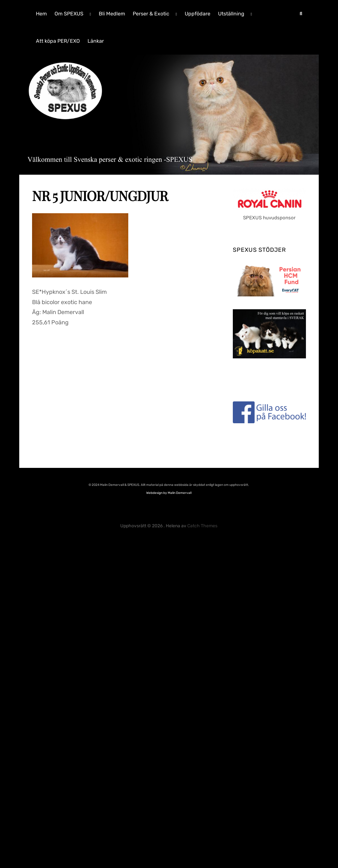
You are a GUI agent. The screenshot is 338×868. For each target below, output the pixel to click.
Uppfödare (198, 14)
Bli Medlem (112, 14)
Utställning (231, 14)
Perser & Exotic (151, 14)
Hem (41, 14)
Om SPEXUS (69, 14)
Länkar (96, 41)
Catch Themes (202, 526)
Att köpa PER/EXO (58, 41)
